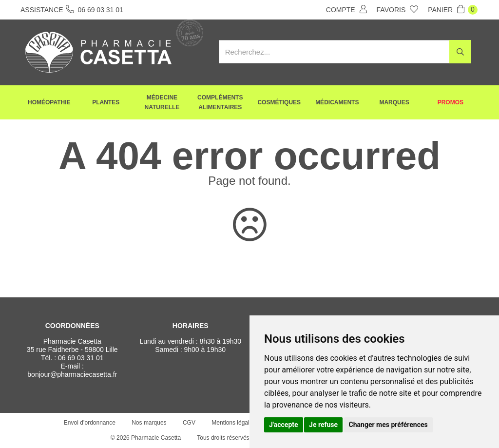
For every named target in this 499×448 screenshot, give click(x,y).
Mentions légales (233, 423)
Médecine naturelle (162, 102)
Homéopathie (49, 102)
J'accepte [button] (284, 425)
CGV (189, 423)
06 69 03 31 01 (81, 358)
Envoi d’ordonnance (90, 423)
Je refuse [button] (323, 425)
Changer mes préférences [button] (388, 425)
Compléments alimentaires (220, 102)
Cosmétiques (279, 102)
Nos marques (149, 423)
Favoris (398, 9)
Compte (346, 9)
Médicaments (337, 102)
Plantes (106, 102)
